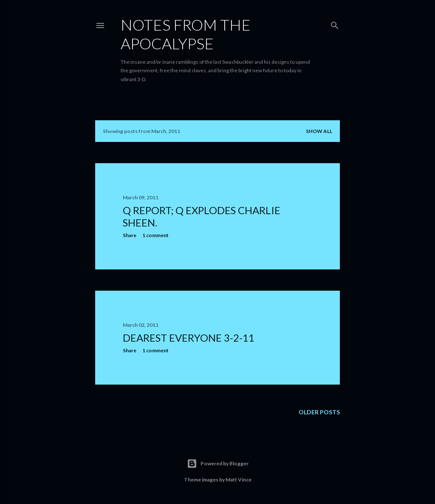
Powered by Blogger (218, 464)
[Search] (335, 24)
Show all (319, 131)
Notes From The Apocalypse (186, 34)
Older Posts (319, 412)
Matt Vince (239, 480)
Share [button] (130, 235)
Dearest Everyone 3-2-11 (189, 338)
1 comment (155, 235)
